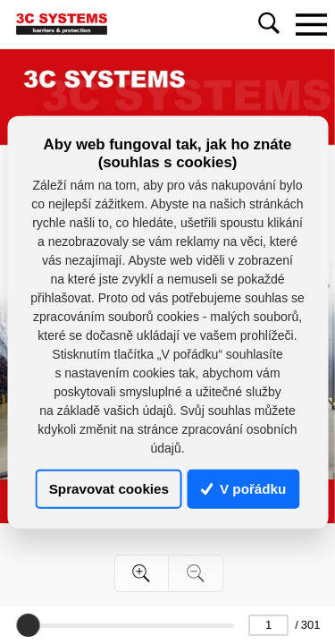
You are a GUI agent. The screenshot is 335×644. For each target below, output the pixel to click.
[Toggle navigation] (311, 24)
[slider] (28, 625)
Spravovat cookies (109, 489)
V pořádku (244, 489)
